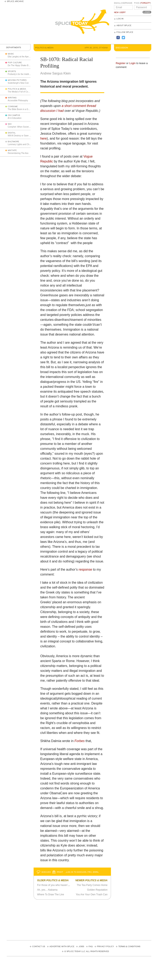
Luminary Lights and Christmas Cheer (25, 144)
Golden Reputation (97, 890)
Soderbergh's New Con (18, 83)
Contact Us (39, 947)
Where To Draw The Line (50, 894)
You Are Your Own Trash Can (92, 894)
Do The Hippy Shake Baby (20, 65)
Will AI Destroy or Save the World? (23, 136)
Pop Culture (15, 63)
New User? (120, 12)
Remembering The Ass (18, 153)
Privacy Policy (105, 947)
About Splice (124, 26)
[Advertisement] (81, 919)
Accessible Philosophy (18, 101)
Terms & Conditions (129, 947)
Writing (12, 98)
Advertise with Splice (62, 947)
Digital (12, 133)
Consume (13, 107)
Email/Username (123, 3)
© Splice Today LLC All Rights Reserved (87, 951)
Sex (10, 124)
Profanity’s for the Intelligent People (24, 74)
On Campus (14, 115)
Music (11, 54)
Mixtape (12, 150)
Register (121, 63)
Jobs (81, 947)
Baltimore (13, 142)
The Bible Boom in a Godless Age (23, 109)
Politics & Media (17, 89)
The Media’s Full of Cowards (21, 92)
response (85, 569)
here (44, 138)
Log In (120, 19)
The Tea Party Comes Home (92, 885)
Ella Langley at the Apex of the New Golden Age (29, 57)
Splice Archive (15, 1)
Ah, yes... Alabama (47, 890)
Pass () (143, 3)
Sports (12, 71)
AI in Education (15, 118)
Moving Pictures (17, 80)
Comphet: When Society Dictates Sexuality (27, 127)
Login (132, 63)
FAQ (91, 947)
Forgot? (145, 3)
